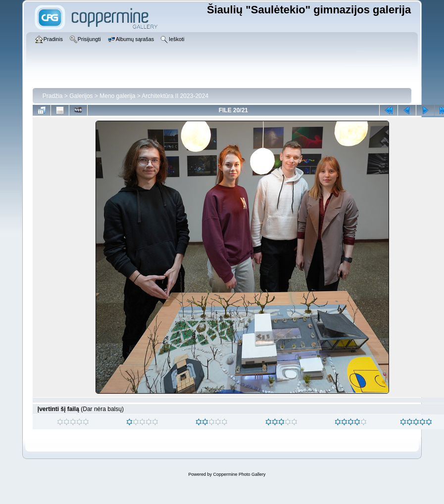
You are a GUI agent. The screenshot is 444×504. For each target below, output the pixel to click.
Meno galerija (117, 96)
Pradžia (53, 96)
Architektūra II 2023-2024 (175, 96)
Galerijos (81, 96)
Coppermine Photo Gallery (239, 474)
